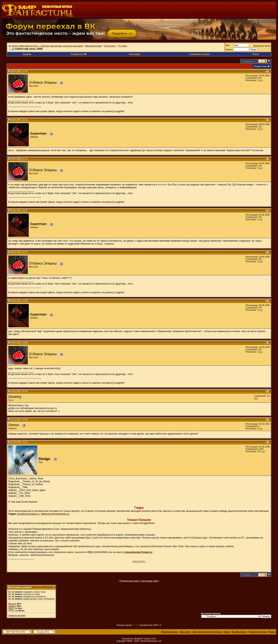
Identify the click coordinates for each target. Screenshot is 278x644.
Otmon (14, 425)
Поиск (256, 54)
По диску (123, 46)
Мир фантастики (93, 46)
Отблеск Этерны (43, 82)
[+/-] (261, 80)
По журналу (110, 46)
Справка (27, 54)
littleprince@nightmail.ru (55, 514)
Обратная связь (169, 632)
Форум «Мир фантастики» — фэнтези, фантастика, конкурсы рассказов (47, 46)
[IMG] (11, 608)
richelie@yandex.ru (29, 514)
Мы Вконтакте (239, 632)
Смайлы (12, 606)
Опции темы (261, 66)
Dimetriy (15, 397)
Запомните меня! (260, 46)
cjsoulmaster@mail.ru (138, 552)
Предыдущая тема (129, 581)
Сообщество (79, 54)
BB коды (12, 604)
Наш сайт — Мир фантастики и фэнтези (200, 632)
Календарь (135, 54)
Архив (227, 632)
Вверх (272, 632)
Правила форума (17, 615)
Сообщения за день (200, 54)
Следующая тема (149, 581)
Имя (227, 45)
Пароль (229, 49)
